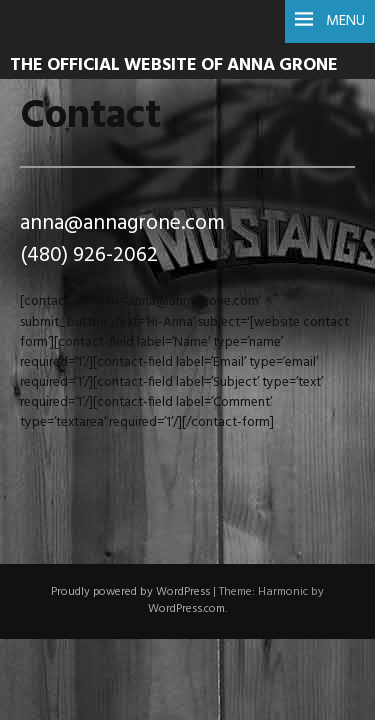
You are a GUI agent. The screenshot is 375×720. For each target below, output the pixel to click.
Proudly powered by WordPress (130, 592)
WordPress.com (186, 609)
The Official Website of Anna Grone (174, 65)
